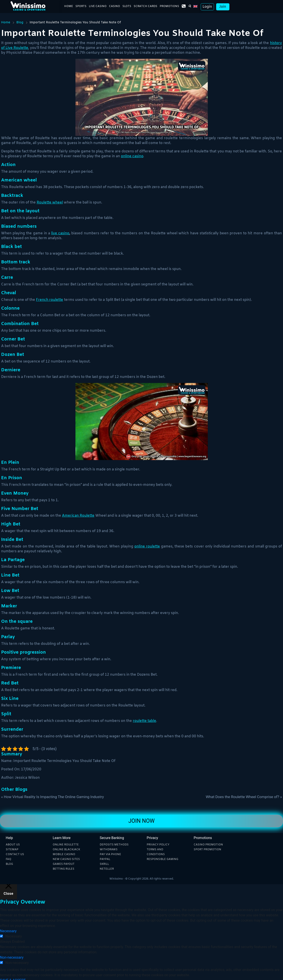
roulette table (144, 721)
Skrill (104, 864)
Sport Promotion (207, 850)
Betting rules (64, 869)
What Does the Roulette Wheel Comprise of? (243, 797)
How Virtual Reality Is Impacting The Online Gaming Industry (54, 797)
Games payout (64, 864)
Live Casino (98, 7)
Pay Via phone (110, 854)
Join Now (141, 821)
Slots (127, 7)
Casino (114, 7)
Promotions (169, 7)
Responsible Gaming (162, 859)
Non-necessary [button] (12, 957)
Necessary (14, 936)
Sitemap (12, 850)
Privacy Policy (158, 845)
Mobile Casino (64, 854)
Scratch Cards (145, 7)
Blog (20, 23)
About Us (13, 845)
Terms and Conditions (156, 852)
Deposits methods (114, 845)
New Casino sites (66, 859)
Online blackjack (66, 850)
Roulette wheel (50, 202)
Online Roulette (66, 845)
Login (207, 7)
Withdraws (109, 850)
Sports (81, 7)
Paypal (105, 859)
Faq (8, 859)
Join (223, 7)
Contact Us (15, 854)
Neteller (107, 869)
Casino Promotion (208, 845)
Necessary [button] (8, 931)
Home (69, 7)
